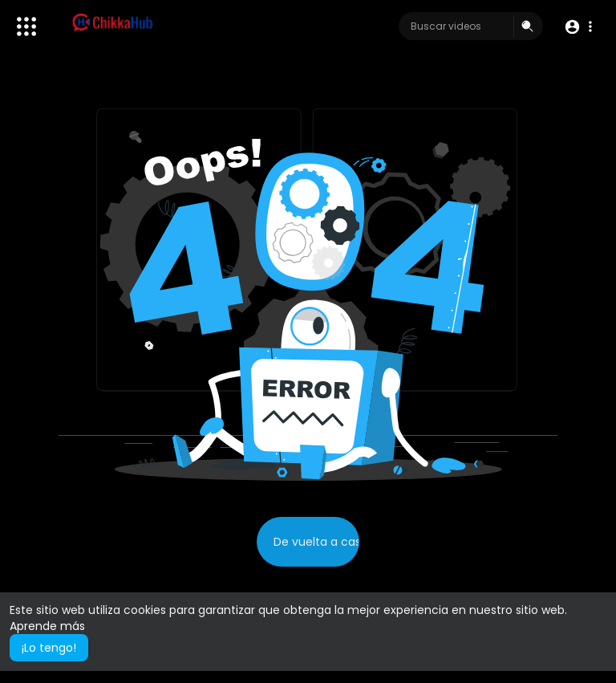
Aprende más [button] (47, 626)
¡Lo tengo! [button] (49, 648)
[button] (578, 27)
